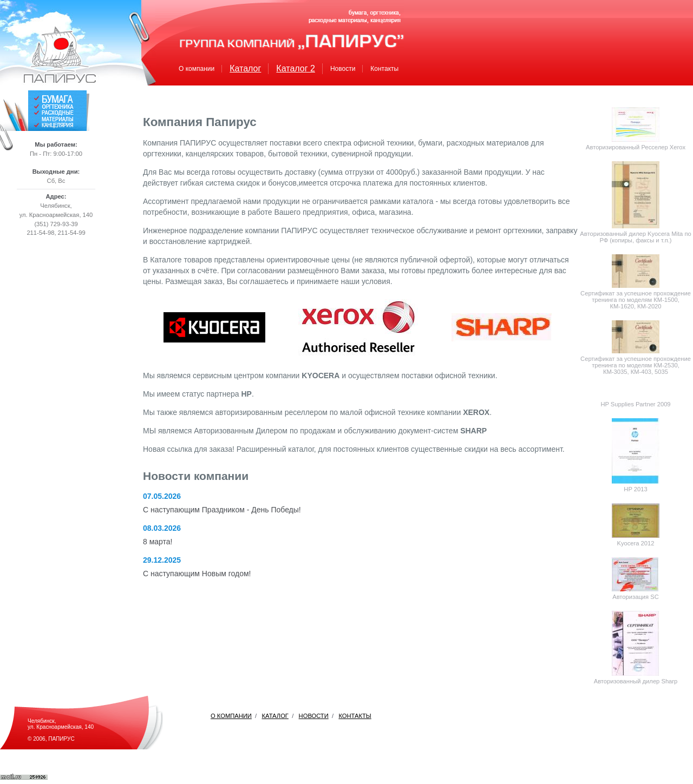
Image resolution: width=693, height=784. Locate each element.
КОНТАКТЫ (355, 716)
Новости (343, 69)
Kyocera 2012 (635, 543)
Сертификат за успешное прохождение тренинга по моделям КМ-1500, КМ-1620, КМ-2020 (636, 300)
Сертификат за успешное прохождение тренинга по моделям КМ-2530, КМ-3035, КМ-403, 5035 (636, 365)
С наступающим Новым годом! (197, 574)
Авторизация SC (636, 597)
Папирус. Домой (60, 55)
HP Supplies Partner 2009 (635, 404)
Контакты (384, 69)
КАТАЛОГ (275, 716)
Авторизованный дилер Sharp (636, 681)
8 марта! (158, 542)
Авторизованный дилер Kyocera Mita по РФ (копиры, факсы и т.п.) (635, 237)
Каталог (245, 68)
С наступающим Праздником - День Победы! (222, 510)
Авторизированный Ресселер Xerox (636, 147)
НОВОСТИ (314, 716)
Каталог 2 (296, 68)
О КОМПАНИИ (231, 716)
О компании (197, 69)
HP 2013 (635, 489)
